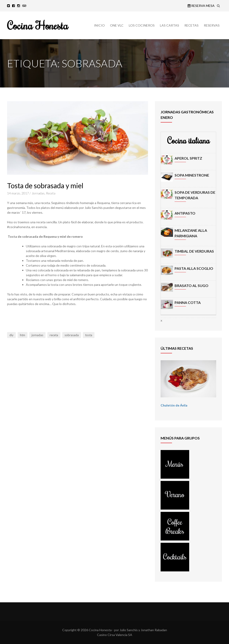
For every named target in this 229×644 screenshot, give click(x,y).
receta (54, 335)
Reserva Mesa (201, 6)
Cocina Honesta (38, 25)
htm (23, 335)
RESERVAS (212, 25)
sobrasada (72, 335)
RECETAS (191, 25)
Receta (51, 193)
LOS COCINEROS (142, 25)
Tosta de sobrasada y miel (45, 186)
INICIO (99, 25)
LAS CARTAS (170, 25)
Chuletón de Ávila (174, 405)
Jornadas (38, 193)
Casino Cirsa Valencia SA (115, 635)
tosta (89, 335)
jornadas (37, 335)
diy (11, 335)
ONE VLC (117, 25)
